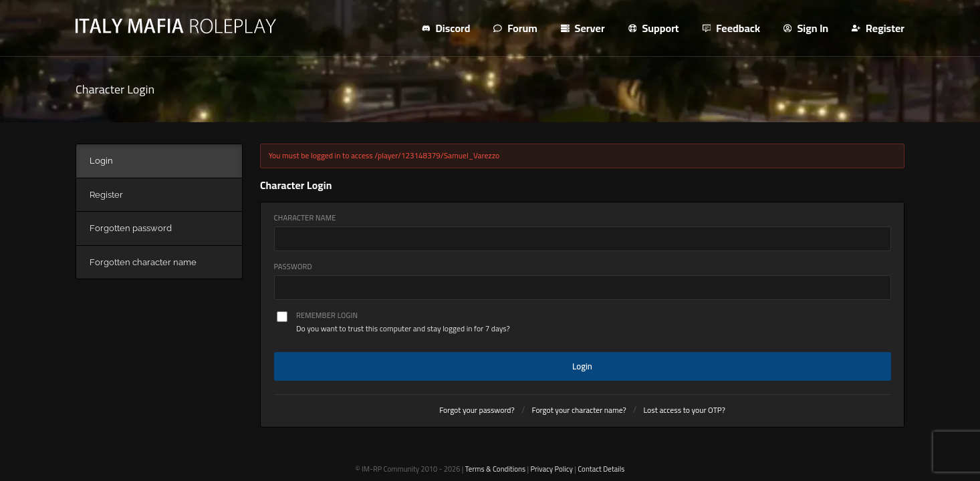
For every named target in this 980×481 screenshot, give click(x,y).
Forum (515, 28)
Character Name (305, 218)
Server (583, 28)
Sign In (806, 28)
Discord (446, 28)
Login (582, 366)
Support (654, 28)
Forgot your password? (477, 410)
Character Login (115, 89)
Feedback (732, 28)
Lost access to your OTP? (685, 410)
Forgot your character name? (579, 410)
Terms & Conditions (495, 469)
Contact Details (601, 469)
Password (293, 267)
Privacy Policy (551, 469)
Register (878, 28)
